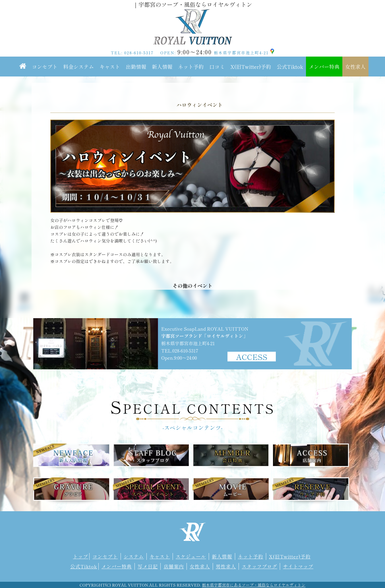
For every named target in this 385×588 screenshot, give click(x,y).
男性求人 (226, 566)
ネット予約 (191, 67)
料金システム (78, 67)
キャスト (110, 67)
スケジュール (191, 556)
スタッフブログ (259, 566)
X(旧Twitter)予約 (251, 67)
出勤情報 (136, 67)
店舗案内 (174, 566)
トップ (81, 556)
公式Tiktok (290, 67)
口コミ (217, 67)
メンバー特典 (324, 67)
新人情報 (162, 67)
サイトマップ (298, 566)
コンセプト (45, 67)
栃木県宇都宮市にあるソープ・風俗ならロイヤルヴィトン (254, 585)
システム (134, 556)
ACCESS (252, 357)
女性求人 (355, 67)
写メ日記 (148, 566)
